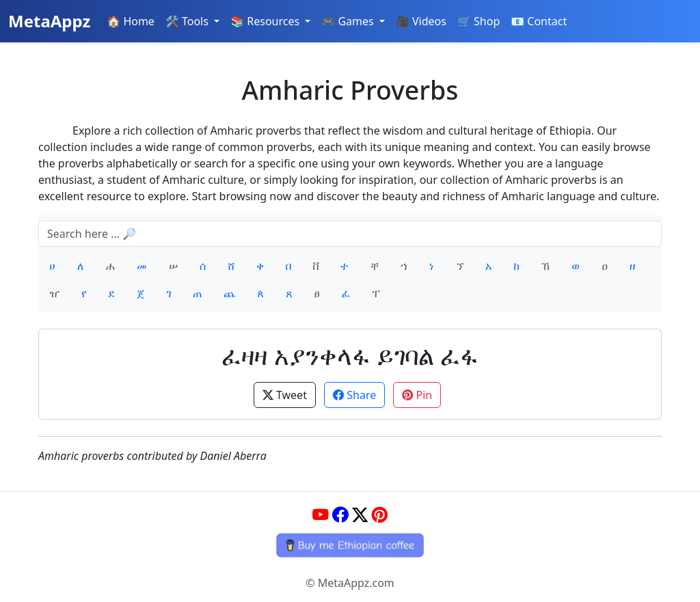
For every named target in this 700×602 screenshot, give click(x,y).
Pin (417, 395)
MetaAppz (49, 21)
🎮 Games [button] (349, 21)
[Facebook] (340, 515)
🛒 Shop (479, 21)
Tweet (285, 395)
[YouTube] (320, 515)
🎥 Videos (421, 21)
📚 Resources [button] (266, 21)
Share (354, 395)
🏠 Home (131, 21)
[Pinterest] (380, 515)
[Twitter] (360, 515)
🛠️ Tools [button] (188, 21)
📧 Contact (539, 21)
